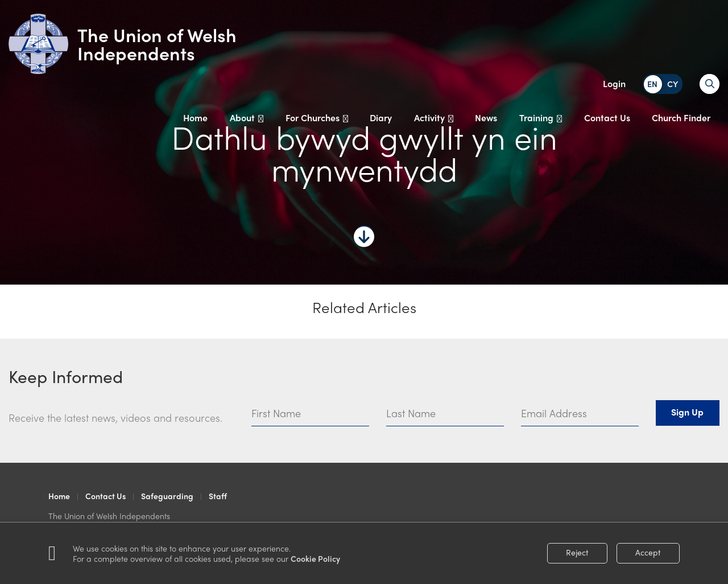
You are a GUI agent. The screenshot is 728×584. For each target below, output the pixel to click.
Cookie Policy (315, 558)
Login (614, 83)
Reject (577, 552)
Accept (648, 552)
